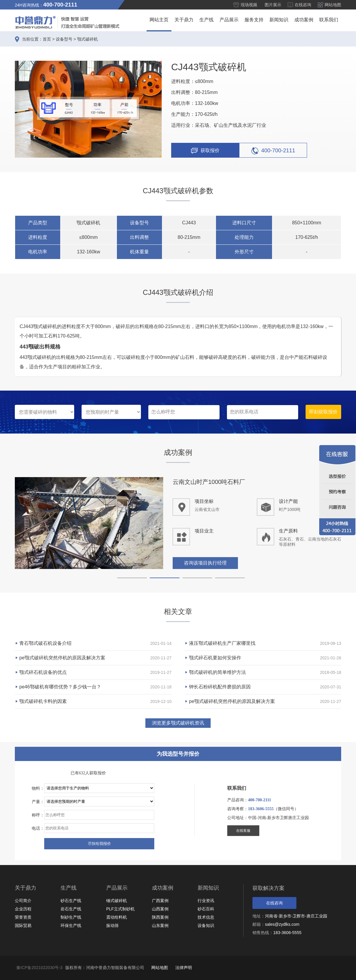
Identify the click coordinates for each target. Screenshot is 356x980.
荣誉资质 (23, 917)
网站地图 (333, 5)
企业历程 (23, 909)
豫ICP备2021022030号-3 (39, 968)
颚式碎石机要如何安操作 (215, 658)
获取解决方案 (268, 888)
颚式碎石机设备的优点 (43, 672)
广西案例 (160, 901)
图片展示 (273, 5)
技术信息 (206, 917)
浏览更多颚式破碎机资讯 (178, 723)
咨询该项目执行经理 (205, 563)
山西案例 (160, 909)
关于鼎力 (184, 20)
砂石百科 (206, 909)
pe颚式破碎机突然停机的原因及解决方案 (62, 658)
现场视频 (249, 5)
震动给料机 (117, 917)
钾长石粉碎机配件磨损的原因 (220, 687)
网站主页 (159, 20)
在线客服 (243, 831)
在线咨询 (303, 5)
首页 (47, 39)
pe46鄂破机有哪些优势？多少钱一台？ (60, 687)
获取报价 (205, 151)
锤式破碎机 (117, 901)
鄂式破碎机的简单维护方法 (217, 672)
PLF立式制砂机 (120, 909)
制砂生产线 (71, 917)
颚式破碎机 (88, 39)
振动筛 (112, 925)
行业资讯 (206, 901)
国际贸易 (23, 925)
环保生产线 (71, 925)
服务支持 (254, 20)
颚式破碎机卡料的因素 (43, 701)
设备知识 (206, 925)
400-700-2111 (273, 151)
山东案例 (160, 925)
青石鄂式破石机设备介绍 (45, 643)
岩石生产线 (71, 909)
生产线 (206, 20)
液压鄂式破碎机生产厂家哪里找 (222, 643)
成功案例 (304, 20)
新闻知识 (279, 20)
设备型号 (64, 39)
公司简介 (23, 901)
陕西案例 (160, 917)
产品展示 (229, 20)
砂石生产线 (71, 901)
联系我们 (329, 20)
